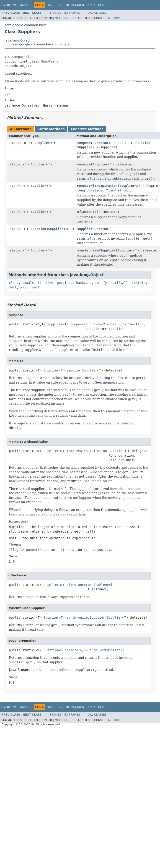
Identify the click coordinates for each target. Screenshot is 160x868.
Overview (9, 5)
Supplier (42, 143)
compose (84, 143)
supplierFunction (93, 229)
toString (140, 283)
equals (28, 283)
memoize (84, 164)
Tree (60, 5)
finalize (45, 283)
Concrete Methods (87, 129)
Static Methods (51, 129)
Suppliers (50, 61)
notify (101, 283)
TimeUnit (114, 190)
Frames (56, 13)
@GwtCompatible (18, 57)
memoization (113, 382)
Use (51, 5)
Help (102, 5)
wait (13, 287)
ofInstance (87, 212)
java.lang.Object (18, 40)
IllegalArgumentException (32, 550)
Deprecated (75, 5)
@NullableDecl (100, 585)
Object (26, 66)
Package (25, 5)
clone (14, 283)
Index (91, 5)
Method (61, 18)
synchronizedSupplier (97, 250)
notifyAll (119, 283)
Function (100, 143)
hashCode (84, 283)
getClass (65, 283)
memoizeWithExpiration (97, 186)
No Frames (72, 13)
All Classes (97, 13)
